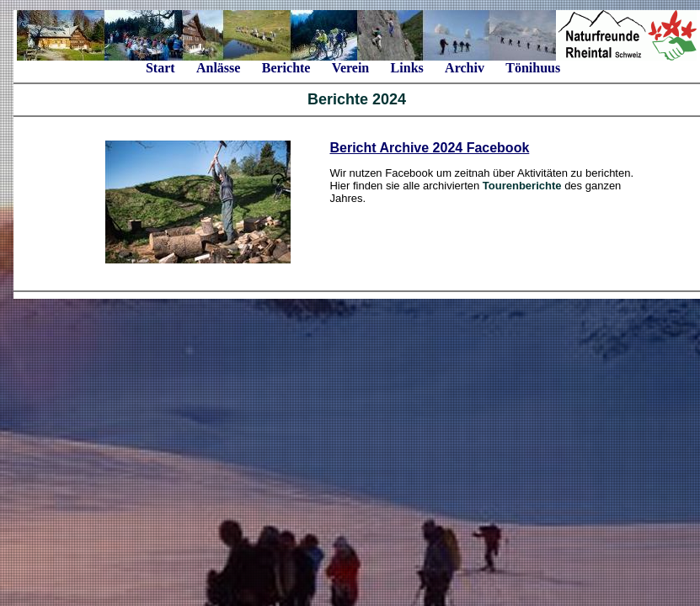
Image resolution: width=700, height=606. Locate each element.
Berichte (286, 68)
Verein (350, 68)
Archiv (465, 68)
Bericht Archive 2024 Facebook (429, 148)
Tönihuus (533, 68)
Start (160, 68)
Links (407, 68)
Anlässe (218, 68)
